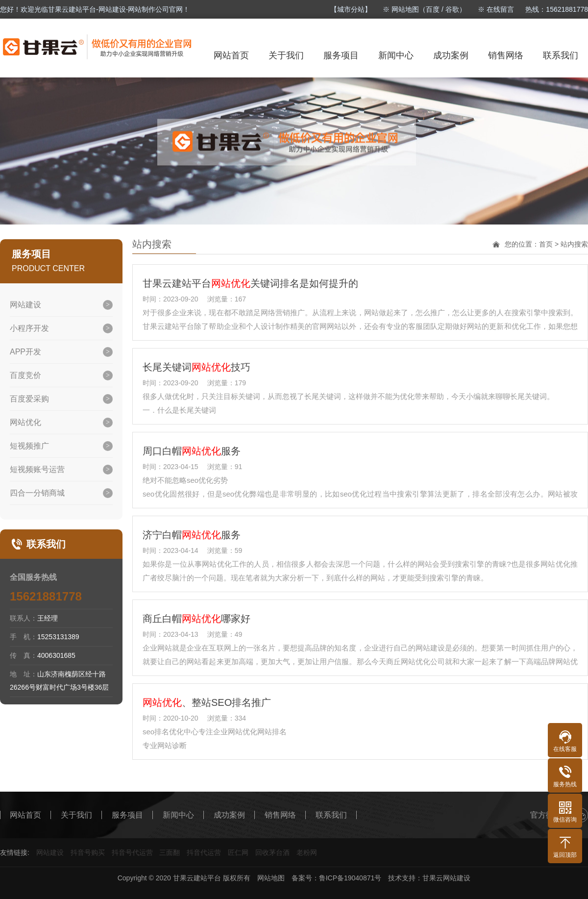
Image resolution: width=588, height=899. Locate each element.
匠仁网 (238, 852)
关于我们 (286, 55)
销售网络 (506, 55)
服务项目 (341, 55)
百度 (433, 9)
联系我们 (561, 55)
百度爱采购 (29, 399)
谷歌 (452, 9)
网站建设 (25, 305)
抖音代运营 (204, 852)
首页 (546, 244)
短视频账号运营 (37, 469)
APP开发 (25, 352)
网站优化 (25, 422)
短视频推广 (29, 446)
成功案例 (451, 55)
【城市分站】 (351, 9)
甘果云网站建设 (446, 878)
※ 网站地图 (401, 9)
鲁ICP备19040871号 (350, 878)
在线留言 (500, 9)
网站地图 (271, 878)
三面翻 (170, 852)
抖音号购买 (88, 852)
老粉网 (307, 852)
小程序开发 (29, 328)
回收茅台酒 (272, 852)
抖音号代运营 (132, 852)
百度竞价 (25, 375)
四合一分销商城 (37, 493)
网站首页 (231, 55)
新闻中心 (396, 55)
